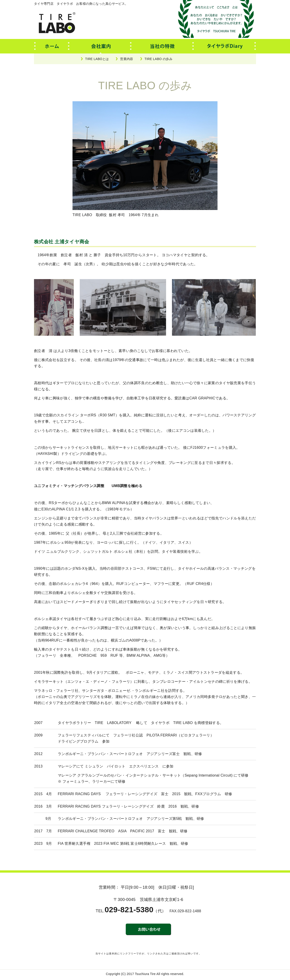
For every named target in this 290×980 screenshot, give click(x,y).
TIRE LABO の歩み (158, 59)
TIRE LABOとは (97, 59)
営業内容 (127, 59)
